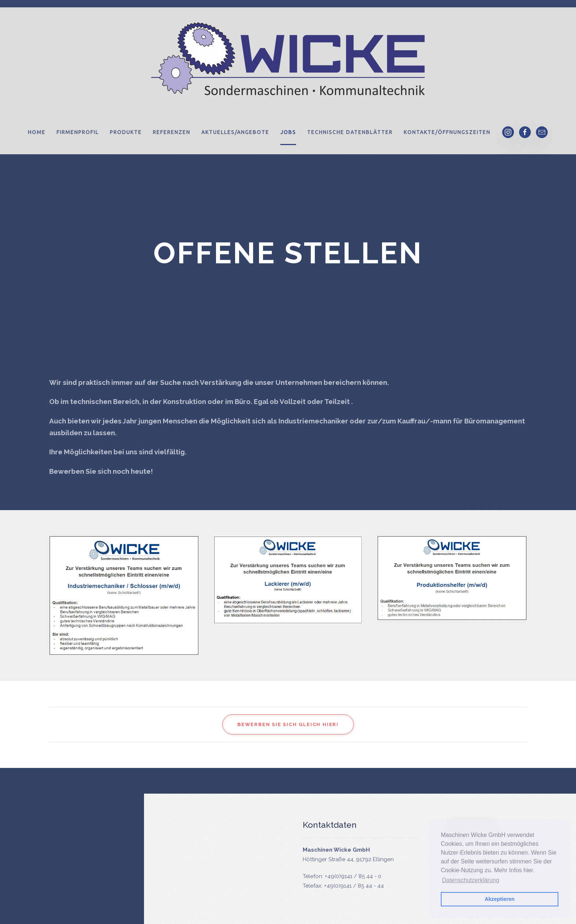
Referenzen (172, 132)
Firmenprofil (78, 132)
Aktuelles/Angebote (235, 132)
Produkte (126, 132)
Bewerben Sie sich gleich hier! (288, 724)
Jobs (288, 132)
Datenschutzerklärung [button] (471, 880)
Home (37, 132)
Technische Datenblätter (350, 132)
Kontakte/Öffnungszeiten (447, 132)
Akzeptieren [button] (500, 899)
